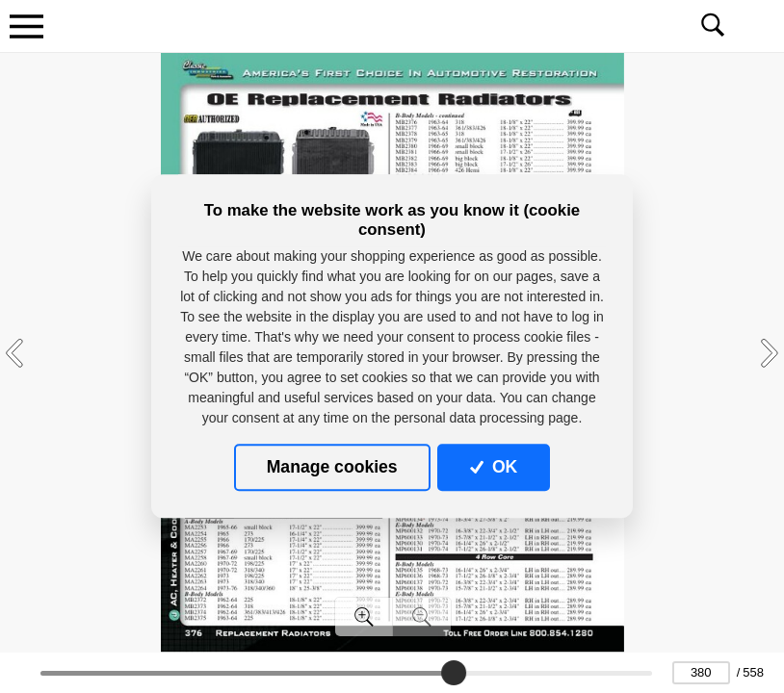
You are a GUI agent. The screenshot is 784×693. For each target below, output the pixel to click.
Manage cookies (332, 467)
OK (494, 467)
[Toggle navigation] (26, 26)
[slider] (455, 673)
